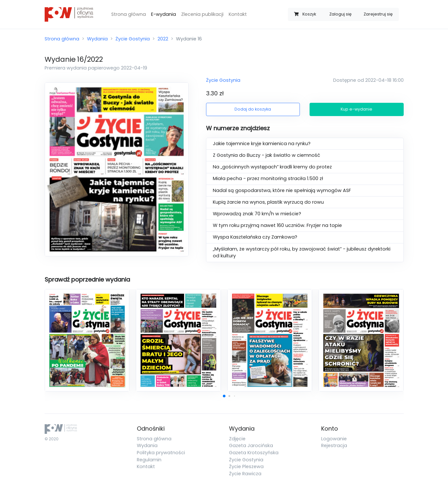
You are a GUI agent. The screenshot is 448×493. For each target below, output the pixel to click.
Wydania (97, 39)
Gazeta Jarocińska (251, 445)
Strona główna (129, 14)
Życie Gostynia (133, 39)
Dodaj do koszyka (253, 109)
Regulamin (149, 460)
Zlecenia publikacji (202, 14)
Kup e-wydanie (356, 109)
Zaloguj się (340, 14)
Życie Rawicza (245, 474)
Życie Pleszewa (246, 466)
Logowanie (334, 439)
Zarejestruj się (378, 14)
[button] (224, 396)
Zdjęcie (237, 439)
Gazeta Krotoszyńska (254, 453)
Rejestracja (334, 445)
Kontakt (238, 14)
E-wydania (164, 14)
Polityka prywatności (161, 453)
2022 (163, 39)
